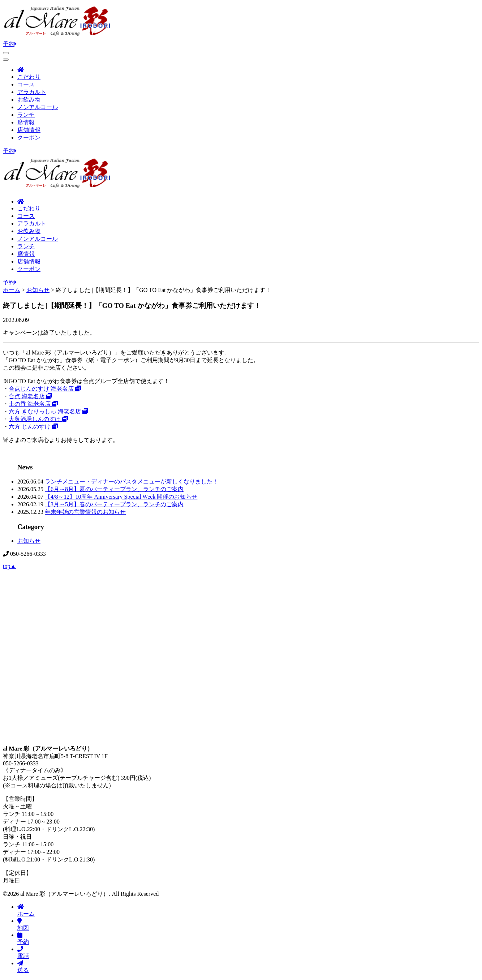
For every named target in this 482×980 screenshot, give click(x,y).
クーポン (29, 137)
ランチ (26, 115)
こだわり (29, 77)
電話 (23, 953)
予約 (10, 44)
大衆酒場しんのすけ (38, 419)
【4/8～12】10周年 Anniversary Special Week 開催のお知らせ (121, 497)
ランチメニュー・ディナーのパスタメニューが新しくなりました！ (132, 482)
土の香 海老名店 (33, 404)
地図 (23, 924)
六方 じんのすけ (33, 427)
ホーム (26, 910)
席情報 (26, 122)
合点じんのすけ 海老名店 (45, 389)
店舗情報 (29, 130)
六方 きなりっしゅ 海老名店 (48, 411)
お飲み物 (29, 100)
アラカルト (32, 92)
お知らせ (29, 541)
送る (23, 967)
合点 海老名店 (30, 396)
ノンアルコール (38, 107)
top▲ (9, 566)
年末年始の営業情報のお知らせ (85, 512)
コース (26, 84)
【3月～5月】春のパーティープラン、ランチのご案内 (114, 504)
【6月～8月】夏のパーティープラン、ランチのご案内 (114, 489)
